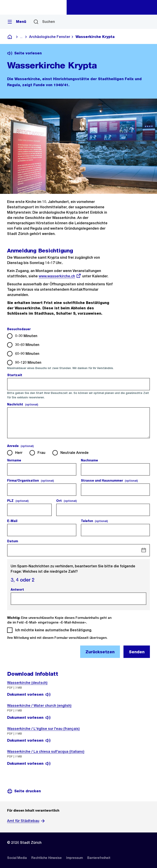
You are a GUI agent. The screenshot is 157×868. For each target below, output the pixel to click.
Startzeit (15, 375)
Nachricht (23, 404)
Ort (67, 501)
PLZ (18, 501)
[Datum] (144, 550)
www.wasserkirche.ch (60, 276)
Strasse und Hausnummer (109, 481)
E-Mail (13, 521)
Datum (13, 541)
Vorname (15, 460)
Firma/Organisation (31, 481)
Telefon (94, 521)
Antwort (18, 590)
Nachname (90, 460)
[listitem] (17, 858)
